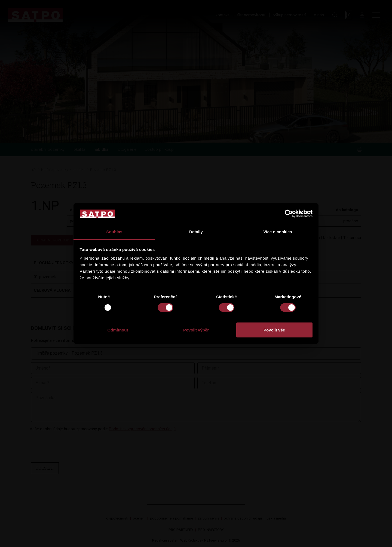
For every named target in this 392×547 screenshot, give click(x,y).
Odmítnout (118, 330)
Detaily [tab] (196, 232)
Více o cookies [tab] (278, 232)
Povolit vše (274, 330)
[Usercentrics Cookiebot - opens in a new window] (289, 214)
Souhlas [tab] (114, 232)
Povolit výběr (196, 330)
